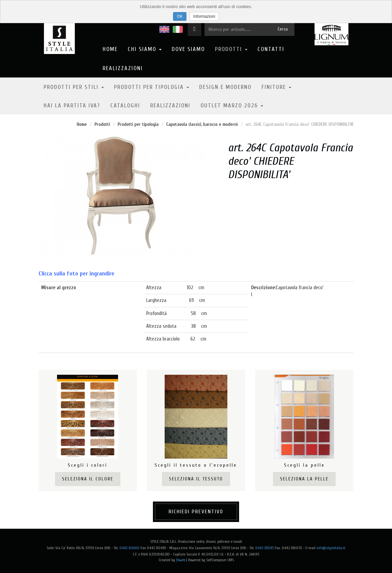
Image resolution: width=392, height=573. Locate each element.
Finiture (276, 87)
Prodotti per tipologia (152, 87)
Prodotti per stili (74, 87)
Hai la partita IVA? (72, 106)
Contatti (271, 49)
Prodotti (231, 49)
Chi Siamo (145, 49)
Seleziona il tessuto (196, 479)
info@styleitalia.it (331, 548)
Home (110, 49)
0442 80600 (129, 548)
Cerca (283, 29)
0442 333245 (264, 548)
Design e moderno (225, 87)
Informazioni (204, 16)
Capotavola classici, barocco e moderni (202, 124)
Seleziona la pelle (304, 479)
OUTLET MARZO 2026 (232, 106)
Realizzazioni (123, 68)
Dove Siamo (188, 49)
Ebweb (181, 560)
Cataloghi (125, 106)
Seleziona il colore (88, 479)
